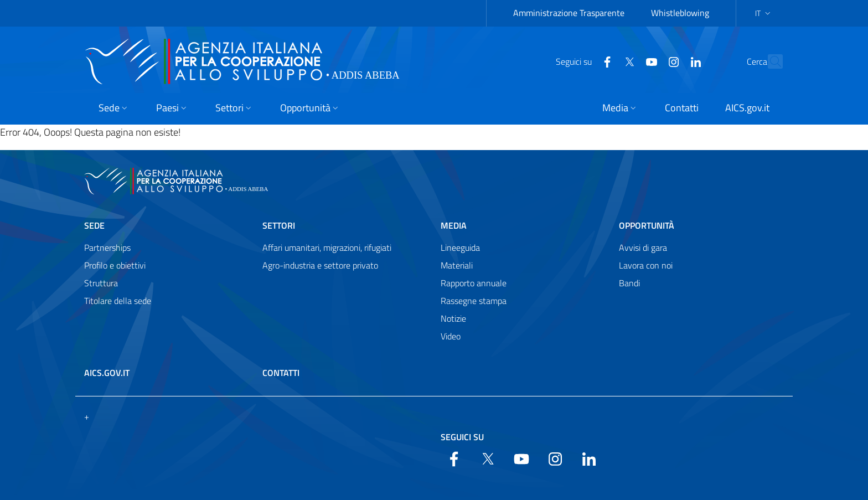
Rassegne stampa (474, 301)
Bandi (629, 283)
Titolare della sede (118, 301)
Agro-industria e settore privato (320, 265)
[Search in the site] (769, 61)
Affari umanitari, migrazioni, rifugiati (327, 248)
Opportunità (647, 225)
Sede (94, 225)
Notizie (453, 318)
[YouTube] (627, 61)
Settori (279, 225)
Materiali (457, 265)
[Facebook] (583, 61)
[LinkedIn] (671, 61)
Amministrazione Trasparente (569, 13)
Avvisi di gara (643, 248)
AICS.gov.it (107, 373)
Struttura (101, 283)
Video (451, 336)
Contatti (281, 373)
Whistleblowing (680, 13)
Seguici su (462, 437)
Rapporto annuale (474, 283)
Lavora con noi (646, 265)
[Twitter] (605, 61)
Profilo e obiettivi (115, 265)
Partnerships (107, 248)
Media (454, 225)
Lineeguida (460, 248)
